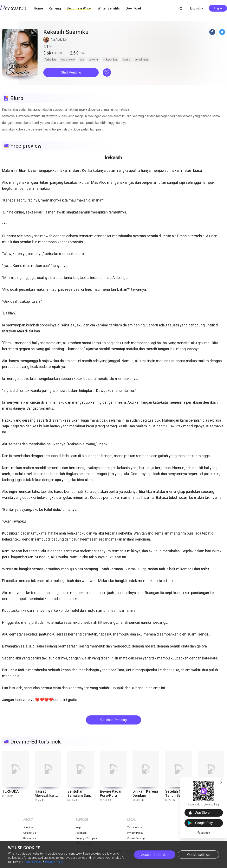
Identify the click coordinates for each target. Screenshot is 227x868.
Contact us (30, 833)
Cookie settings (198, 855)
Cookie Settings (136, 838)
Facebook (204, 833)
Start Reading (71, 72)
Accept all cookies (155, 855)
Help (78, 828)
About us (28, 828)
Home (38, 8)
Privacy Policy (54, 862)
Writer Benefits (109, 8)
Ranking (55, 8)
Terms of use (135, 828)
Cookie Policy (33, 862)
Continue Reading (113, 720)
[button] (71, 72)
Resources (30, 838)
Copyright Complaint (87, 838)
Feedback (81, 833)
